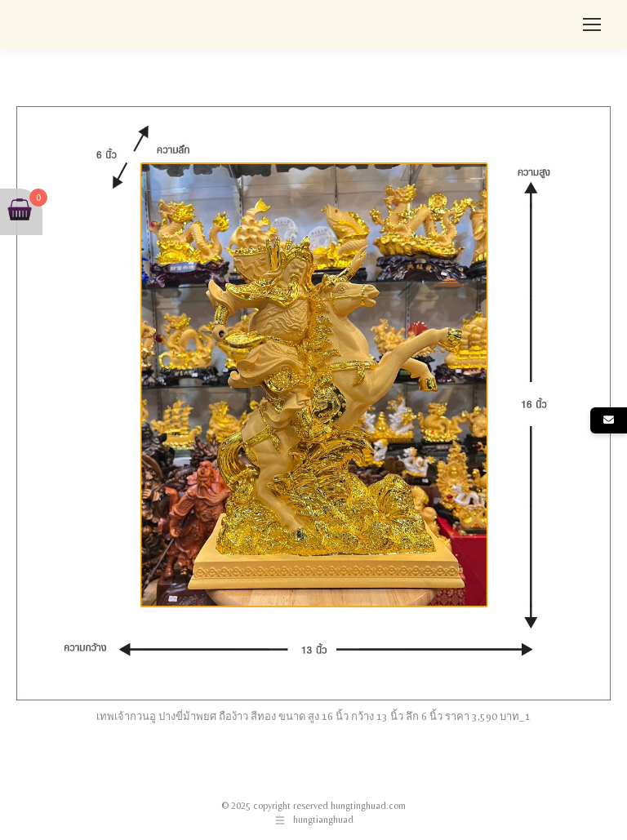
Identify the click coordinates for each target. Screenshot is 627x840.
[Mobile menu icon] (592, 24)
